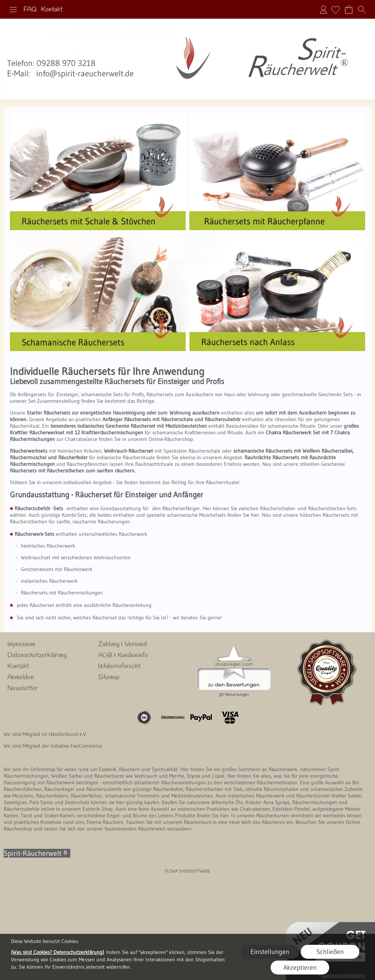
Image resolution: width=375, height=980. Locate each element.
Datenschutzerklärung (37, 655)
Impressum (21, 644)
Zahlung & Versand (122, 644)
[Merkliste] (335, 10)
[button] (13, 10)
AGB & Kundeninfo (123, 655)
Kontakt (52, 10)
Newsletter (23, 688)
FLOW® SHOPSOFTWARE (188, 871)
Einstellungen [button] (270, 952)
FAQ (30, 10)
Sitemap (109, 677)
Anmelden (323, 10)
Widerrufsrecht (119, 666)
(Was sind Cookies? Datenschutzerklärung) (57, 952)
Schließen (330, 952)
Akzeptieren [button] (300, 968)
